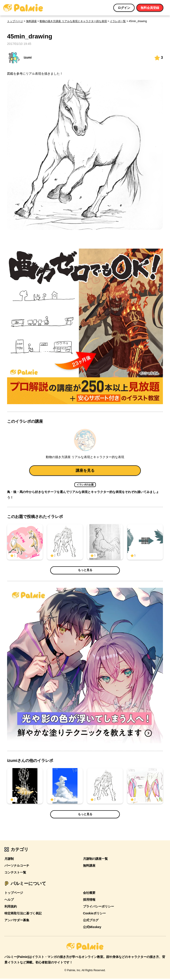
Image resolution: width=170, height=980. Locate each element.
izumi (19, 58)
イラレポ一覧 (118, 21)
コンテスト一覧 (15, 874)
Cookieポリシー (94, 915)
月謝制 (9, 860)
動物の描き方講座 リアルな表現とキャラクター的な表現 (73, 21)
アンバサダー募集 (17, 921)
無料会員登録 (150, 8)
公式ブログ (91, 921)
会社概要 (89, 894)
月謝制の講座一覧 (95, 860)
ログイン (124, 8)
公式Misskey (92, 928)
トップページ (15, 21)
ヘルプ (9, 901)
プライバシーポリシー (99, 908)
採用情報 (89, 901)
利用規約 (11, 908)
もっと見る (85, 572)
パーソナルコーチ (17, 867)
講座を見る (85, 471)
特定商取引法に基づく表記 (23, 915)
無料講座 (31, 21)
